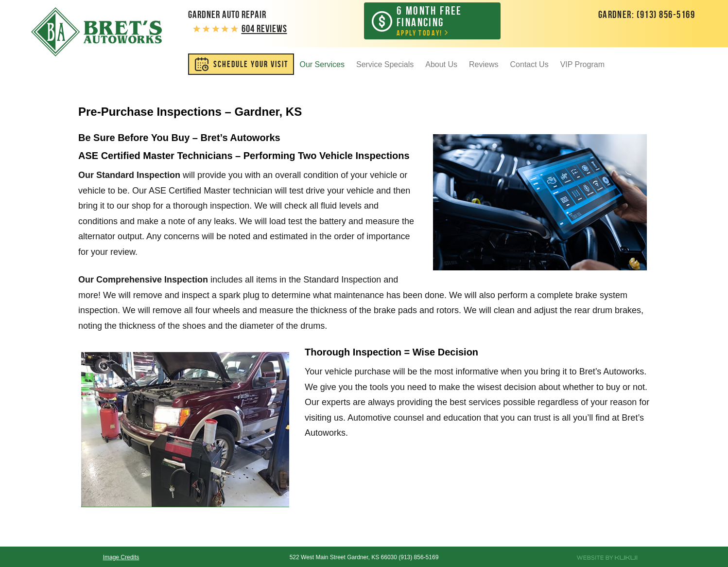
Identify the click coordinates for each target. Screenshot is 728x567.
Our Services (322, 64)
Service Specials (385, 64)
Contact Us (529, 64)
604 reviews (264, 28)
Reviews (484, 64)
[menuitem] (241, 64)
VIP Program (582, 64)
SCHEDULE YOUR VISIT (251, 64)
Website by (607, 558)
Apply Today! (440, 21)
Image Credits (121, 557)
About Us (441, 64)
